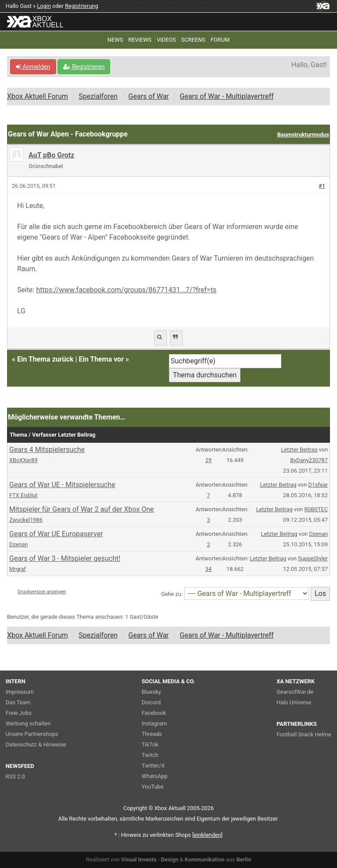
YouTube (153, 787)
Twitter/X (153, 766)
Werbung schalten (28, 723)
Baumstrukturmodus (303, 135)
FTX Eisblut (23, 495)
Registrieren (84, 67)
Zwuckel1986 (26, 520)
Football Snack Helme (304, 734)
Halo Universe (294, 702)
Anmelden (33, 67)
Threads (152, 734)
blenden (208, 835)
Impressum (20, 692)
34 (208, 569)
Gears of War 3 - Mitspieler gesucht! (65, 558)
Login (44, 6)
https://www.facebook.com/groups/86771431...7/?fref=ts (126, 290)
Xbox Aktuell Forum (38, 96)
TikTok (150, 744)
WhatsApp (155, 776)
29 (208, 460)
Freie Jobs (19, 713)
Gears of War (149, 96)
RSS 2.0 (15, 777)
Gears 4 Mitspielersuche (47, 450)
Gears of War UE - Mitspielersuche (62, 485)
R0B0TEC (316, 509)
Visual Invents (139, 859)
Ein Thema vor (101, 359)
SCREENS (193, 40)
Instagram (154, 723)
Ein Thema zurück (45, 359)
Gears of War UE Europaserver (56, 534)
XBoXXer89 (23, 460)
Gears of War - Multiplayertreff (227, 96)
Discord (151, 702)
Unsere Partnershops (32, 734)
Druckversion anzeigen (42, 592)
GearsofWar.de (295, 692)
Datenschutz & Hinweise (36, 744)
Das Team (18, 702)
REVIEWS (140, 40)
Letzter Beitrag (299, 450)
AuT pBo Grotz (51, 155)
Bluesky (151, 692)
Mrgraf (18, 569)
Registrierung (82, 6)
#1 (322, 186)
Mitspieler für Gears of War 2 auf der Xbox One (82, 509)
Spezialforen (98, 96)
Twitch (150, 755)
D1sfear (318, 485)
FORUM (220, 40)
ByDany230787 (309, 460)
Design (170, 859)
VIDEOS (166, 40)
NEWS (115, 40)
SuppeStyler (313, 558)
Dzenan (19, 544)
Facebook (154, 713)
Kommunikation (205, 859)
